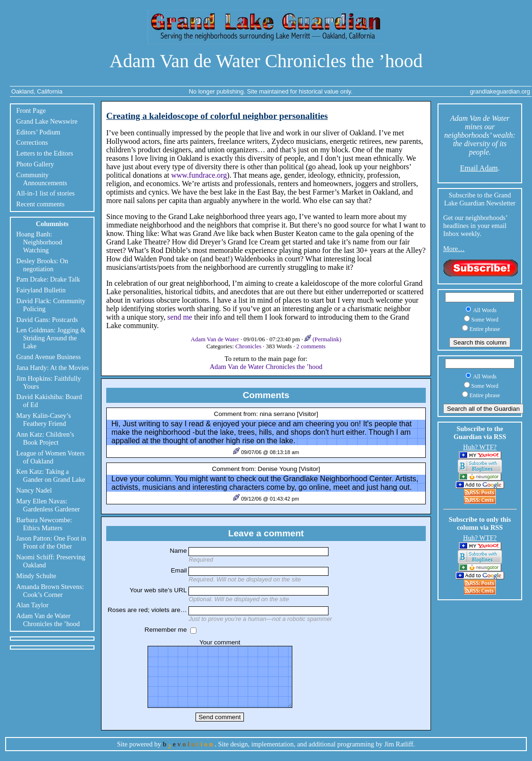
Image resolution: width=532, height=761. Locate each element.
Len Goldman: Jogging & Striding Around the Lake (51, 338)
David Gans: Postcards (47, 320)
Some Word (485, 320)
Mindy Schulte (36, 576)
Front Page (31, 110)
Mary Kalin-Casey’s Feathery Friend (44, 420)
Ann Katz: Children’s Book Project (45, 438)
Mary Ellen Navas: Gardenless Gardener (48, 505)
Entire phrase (485, 329)
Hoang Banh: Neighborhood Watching (39, 242)
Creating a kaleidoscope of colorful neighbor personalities (217, 116)
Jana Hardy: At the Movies (53, 368)
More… (454, 249)
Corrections (32, 142)
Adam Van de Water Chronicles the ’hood (266, 61)
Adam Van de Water (216, 339)
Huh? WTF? (480, 447)
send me (180, 317)
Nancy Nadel (34, 490)
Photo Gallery (35, 164)
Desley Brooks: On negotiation (42, 265)
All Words (485, 310)
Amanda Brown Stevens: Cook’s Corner (50, 591)
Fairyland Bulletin (41, 290)
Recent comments (41, 204)
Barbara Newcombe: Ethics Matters (44, 524)
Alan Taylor (33, 605)
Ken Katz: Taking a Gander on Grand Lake (51, 475)
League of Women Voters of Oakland (51, 457)
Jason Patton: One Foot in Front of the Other (51, 542)
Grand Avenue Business (49, 357)
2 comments (311, 346)
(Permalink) (323, 339)
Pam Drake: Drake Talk (48, 279)
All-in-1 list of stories (46, 193)
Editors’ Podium (39, 132)
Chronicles (248, 346)
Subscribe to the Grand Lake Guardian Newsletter (480, 199)
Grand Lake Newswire (47, 121)
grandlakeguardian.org (500, 91)
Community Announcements (42, 179)
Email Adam (479, 168)
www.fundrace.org (199, 175)
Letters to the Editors (45, 153)
